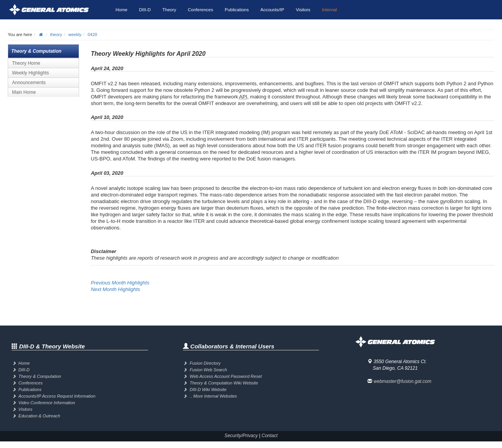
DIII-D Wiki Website (208, 389)
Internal (329, 10)
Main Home (24, 92)
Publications (237, 10)
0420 (92, 34)
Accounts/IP (272, 10)
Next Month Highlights (115, 289)
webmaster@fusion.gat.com (403, 381)
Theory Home (26, 63)
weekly (75, 34)
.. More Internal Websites (213, 396)
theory (56, 34)
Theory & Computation (40, 376)
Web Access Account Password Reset (226, 376)
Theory (169, 10)
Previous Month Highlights (120, 283)
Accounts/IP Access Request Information (57, 396)
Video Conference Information (47, 403)
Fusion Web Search (208, 370)
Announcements (29, 83)
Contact (270, 436)
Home (122, 10)
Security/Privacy (241, 436)
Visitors (303, 10)
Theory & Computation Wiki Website (224, 383)
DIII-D (145, 10)
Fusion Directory (205, 363)
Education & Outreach (40, 416)
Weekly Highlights (30, 73)
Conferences (201, 10)
